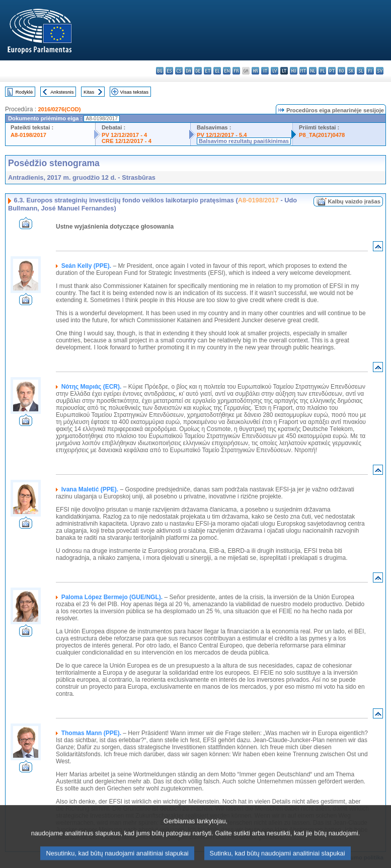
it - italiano (265, 71)
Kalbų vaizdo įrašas (354, 201)
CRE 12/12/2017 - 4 (127, 141)
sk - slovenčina (351, 71)
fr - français (236, 71)
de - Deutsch (198, 71)
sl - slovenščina (361, 71)
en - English (227, 71)
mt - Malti (303, 71)
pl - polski (322, 71)
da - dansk (188, 71)
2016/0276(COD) (59, 109)
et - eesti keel (208, 71)
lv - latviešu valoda (275, 71)
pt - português (332, 71)
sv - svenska (380, 71)
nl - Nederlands (313, 71)
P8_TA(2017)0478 (322, 135)
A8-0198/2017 (28, 135)
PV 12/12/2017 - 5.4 (222, 135)
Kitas (89, 92)
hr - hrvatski (255, 71)
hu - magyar (294, 71)
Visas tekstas (134, 92)
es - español (169, 71)
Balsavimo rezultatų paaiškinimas (244, 141)
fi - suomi (370, 71)
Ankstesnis (62, 92)
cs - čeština (179, 71)
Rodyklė (24, 92)
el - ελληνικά (217, 71)
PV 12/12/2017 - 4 (124, 135)
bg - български (160, 71)
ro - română (341, 71)
